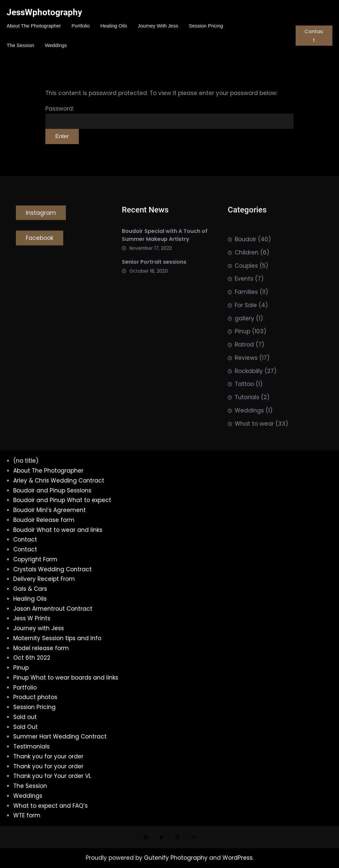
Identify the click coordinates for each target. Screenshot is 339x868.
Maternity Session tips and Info (57, 638)
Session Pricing (34, 707)
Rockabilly (249, 384)
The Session (30, 786)
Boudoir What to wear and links (58, 530)
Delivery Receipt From (44, 579)
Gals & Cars (30, 589)
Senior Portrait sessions (154, 265)
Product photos (35, 697)
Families (246, 305)
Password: (169, 117)
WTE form (27, 815)
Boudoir (245, 253)
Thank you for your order (48, 756)
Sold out (25, 717)
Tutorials (247, 411)
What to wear (254, 437)
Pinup (242, 345)
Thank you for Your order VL (52, 776)
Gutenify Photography (177, 858)
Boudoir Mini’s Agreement (49, 510)
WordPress (238, 858)
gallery (244, 332)
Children (247, 266)
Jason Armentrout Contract (53, 609)
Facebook (40, 240)
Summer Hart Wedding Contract (60, 737)
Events (244, 292)
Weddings (249, 424)
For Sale (246, 319)
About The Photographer (48, 471)
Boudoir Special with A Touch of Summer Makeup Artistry (165, 238)
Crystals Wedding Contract (52, 569)
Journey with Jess (39, 628)
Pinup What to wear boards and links (66, 678)
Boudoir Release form (44, 520)
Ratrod (244, 358)
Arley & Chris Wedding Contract (59, 481)
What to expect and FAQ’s (50, 806)
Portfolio (25, 688)
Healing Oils (30, 599)
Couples (246, 279)
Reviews (246, 371)
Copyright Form (35, 559)
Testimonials (31, 746)
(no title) (26, 461)
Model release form (41, 648)
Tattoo (244, 397)
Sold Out (25, 727)
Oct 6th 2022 (32, 658)
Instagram (41, 215)
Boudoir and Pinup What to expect (62, 500)
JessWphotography (44, 12)
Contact (314, 36)
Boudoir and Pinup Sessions (52, 490)
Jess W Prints (32, 618)
